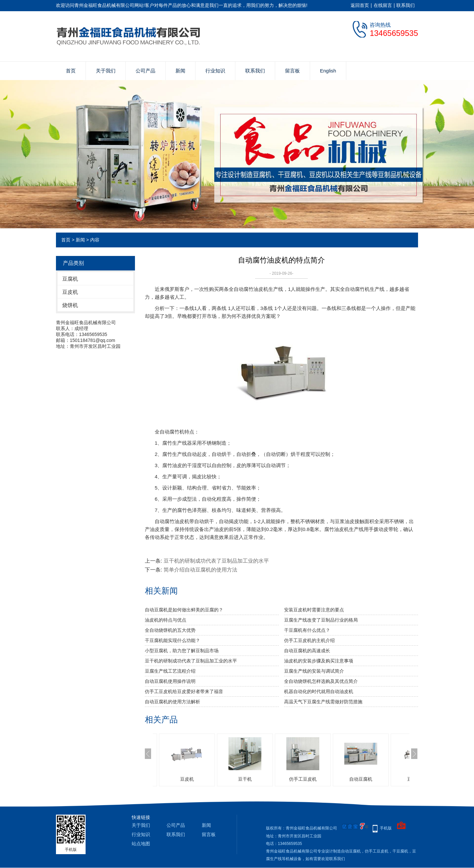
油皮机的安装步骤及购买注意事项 (319, 661)
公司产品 (145, 71)
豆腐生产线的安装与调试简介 (314, 671)
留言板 (292, 71)
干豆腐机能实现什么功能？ (172, 640)
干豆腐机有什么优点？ (307, 630)
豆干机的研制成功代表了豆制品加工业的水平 (216, 561)
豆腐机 (70, 279)
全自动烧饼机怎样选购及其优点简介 (321, 681)
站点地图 (141, 844)
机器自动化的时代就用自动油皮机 (319, 691)
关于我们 (106, 71)
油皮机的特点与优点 (166, 620)
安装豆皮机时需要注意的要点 (314, 610)
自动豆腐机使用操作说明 (170, 681)
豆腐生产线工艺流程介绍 (170, 671)
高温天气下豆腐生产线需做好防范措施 (323, 702)
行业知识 (215, 71)
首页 (71, 71)
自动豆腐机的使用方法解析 (172, 702)
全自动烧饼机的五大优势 (170, 630)
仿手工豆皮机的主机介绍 (309, 640)
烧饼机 (70, 305)
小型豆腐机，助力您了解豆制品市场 (182, 651)
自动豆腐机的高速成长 (307, 651)
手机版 (386, 828)
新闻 (180, 71)
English (328, 71)
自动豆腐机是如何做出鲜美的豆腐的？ (184, 610)
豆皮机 (70, 292)
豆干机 (245, 779)
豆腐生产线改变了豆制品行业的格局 (321, 620)
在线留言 (383, 5)
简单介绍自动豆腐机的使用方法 (200, 570)
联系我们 (406, 5)
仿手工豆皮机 (303, 779)
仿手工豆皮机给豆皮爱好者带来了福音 (184, 691)
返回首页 (360, 5)
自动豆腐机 (361, 779)
